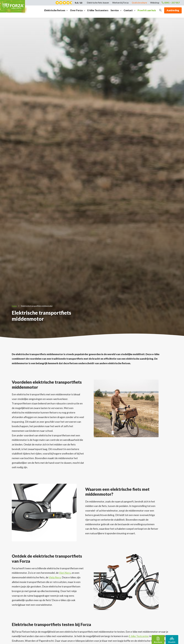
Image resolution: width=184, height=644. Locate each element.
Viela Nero (55, 577)
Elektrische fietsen (55, 11)
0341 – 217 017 (168, 3)
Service (115, 11)
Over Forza (76, 11)
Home (14, 306)
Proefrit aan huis (147, 11)
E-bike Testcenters (98, 11)
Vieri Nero (65, 573)
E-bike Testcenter (139, 636)
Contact (128, 11)
